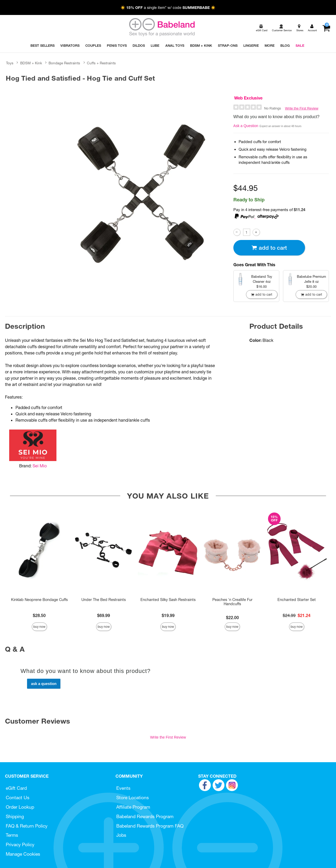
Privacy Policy (20, 845)
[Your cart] (326, 28)
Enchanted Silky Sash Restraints (168, 600)
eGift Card (16, 788)
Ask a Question (246, 126)
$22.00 (232, 618)
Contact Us (18, 798)
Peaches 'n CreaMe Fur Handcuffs (232, 602)
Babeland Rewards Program (145, 816)
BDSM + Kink (31, 63)
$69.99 (104, 615)
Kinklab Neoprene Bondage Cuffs (39, 600)
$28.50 (39, 615)
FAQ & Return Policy (27, 826)
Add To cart (269, 248)
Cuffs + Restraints (101, 63)
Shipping (15, 816)
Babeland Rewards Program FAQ (150, 826)
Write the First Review (302, 108)
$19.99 (168, 615)
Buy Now (39, 627)
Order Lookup (20, 807)
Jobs (121, 835)
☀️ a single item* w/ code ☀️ (168, 8)
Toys (10, 63)
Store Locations (133, 798)
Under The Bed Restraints (104, 600)
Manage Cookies (23, 854)
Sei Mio (40, 466)
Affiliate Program (133, 807)
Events (123, 788)
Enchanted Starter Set (297, 600)
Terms (12, 835)
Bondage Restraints (64, 63)
